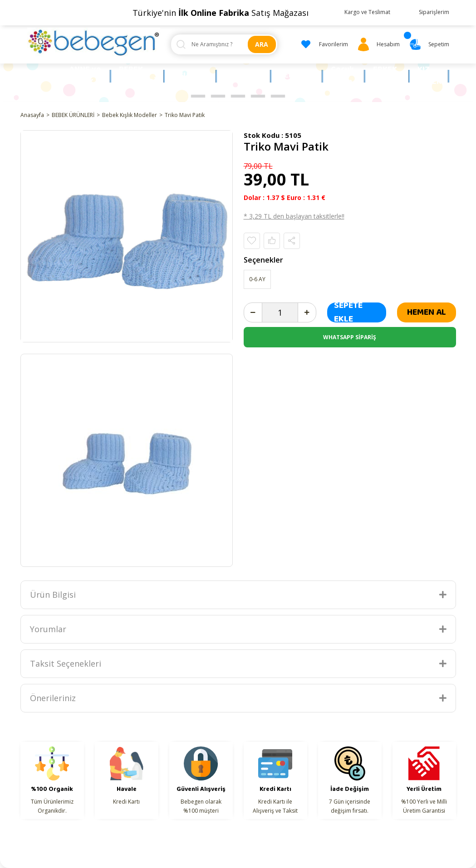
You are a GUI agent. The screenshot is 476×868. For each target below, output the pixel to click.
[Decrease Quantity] (253, 312)
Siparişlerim (434, 12)
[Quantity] (280, 312)
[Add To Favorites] (252, 241)
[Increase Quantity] (307, 312)
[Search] (224, 44)
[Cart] (428, 44)
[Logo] (94, 42)
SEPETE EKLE (348, 312)
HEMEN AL (427, 312)
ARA (262, 44)
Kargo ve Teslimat (367, 12)
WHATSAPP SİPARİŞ (350, 337)
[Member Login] (377, 44)
